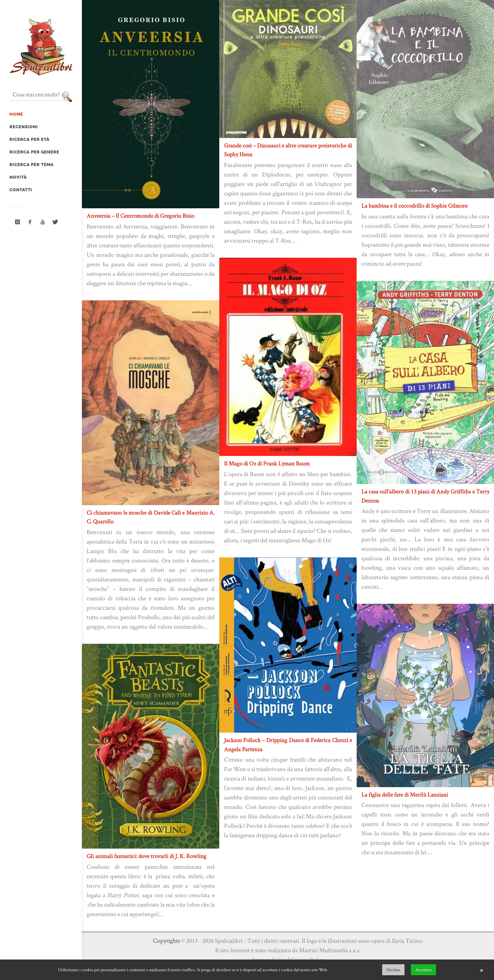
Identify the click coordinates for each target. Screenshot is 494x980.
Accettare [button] (423, 970)
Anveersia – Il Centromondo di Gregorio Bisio (140, 216)
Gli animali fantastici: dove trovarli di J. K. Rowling (146, 856)
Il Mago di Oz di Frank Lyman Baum (267, 463)
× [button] (481, 970)
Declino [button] (393, 970)
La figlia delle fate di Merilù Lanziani (405, 795)
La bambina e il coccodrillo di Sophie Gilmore (414, 206)
